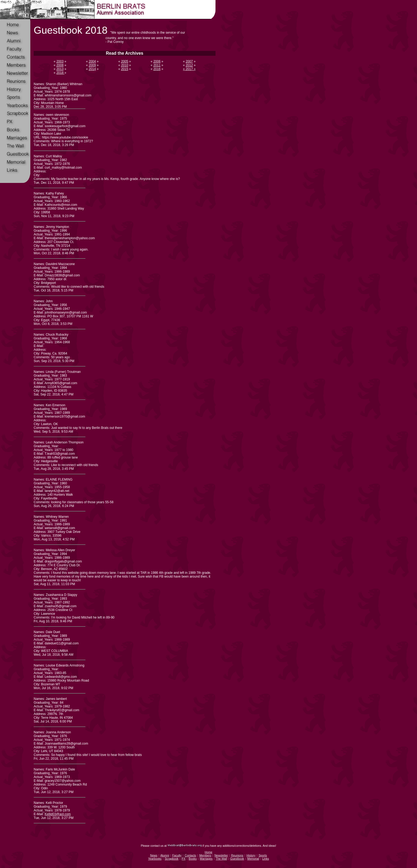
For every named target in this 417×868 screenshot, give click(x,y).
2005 (125, 61)
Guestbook (237, 859)
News (154, 855)
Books (193, 859)
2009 (92, 65)
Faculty (177, 855)
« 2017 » (189, 69)
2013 (60, 69)
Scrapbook (171, 859)
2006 (157, 61)
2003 (60, 61)
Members (205, 855)
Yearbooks (155, 859)
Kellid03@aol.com (58, 814)
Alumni (165, 855)
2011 (157, 65)
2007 (189, 61)
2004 (92, 61)
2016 (157, 69)
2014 (92, 69)
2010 (125, 65)
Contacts (190, 855)
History (251, 855)
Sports (263, 855)
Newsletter (221, 855)
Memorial (253, 859)
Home (208, 852)
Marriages (206, 859)
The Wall (221, 859)
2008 (60, 65)
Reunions (237, 855)
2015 (125, 69)
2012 (189, 65)
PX (183, 859)
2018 (60, 73)
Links (265, 859)
